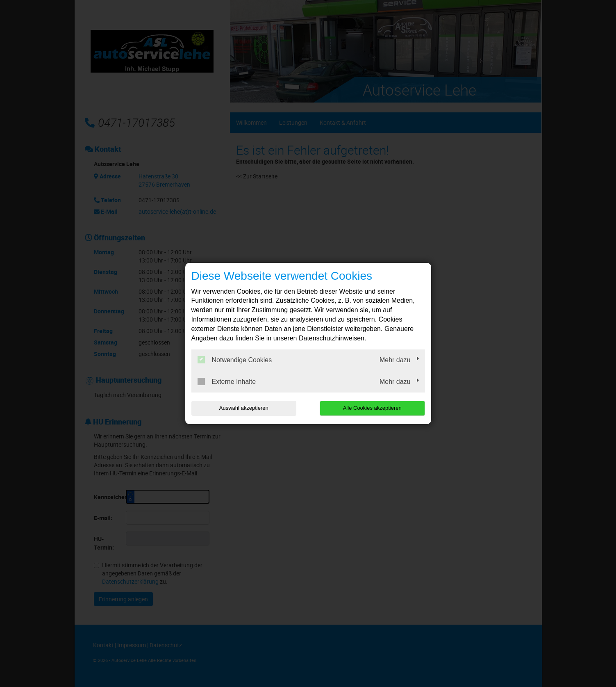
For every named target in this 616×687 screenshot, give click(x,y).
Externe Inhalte (227, 381)
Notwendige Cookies (235, 360)
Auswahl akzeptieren (244, 408)
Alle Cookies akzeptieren (372, 408)
